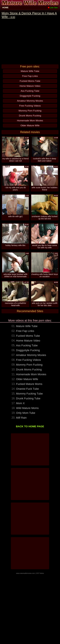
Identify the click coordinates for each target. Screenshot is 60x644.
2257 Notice (40, 643)
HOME (5, 8)
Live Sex (53, 8)
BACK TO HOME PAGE (30, 496)
